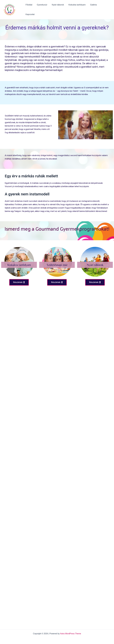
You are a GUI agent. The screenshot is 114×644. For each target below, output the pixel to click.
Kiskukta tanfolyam (77, 9)
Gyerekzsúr (43, 9)
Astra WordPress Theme (71, 634)
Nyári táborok (59, 9)
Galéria (93, 9)
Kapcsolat (105, 9)
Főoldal (31, 9)
